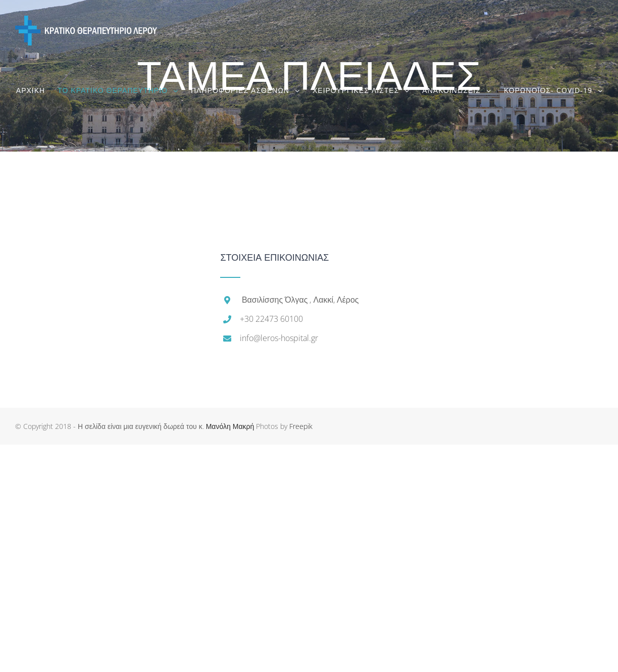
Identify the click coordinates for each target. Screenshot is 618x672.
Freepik (301, 426)
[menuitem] (37, 90)
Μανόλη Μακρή (230, 426)
